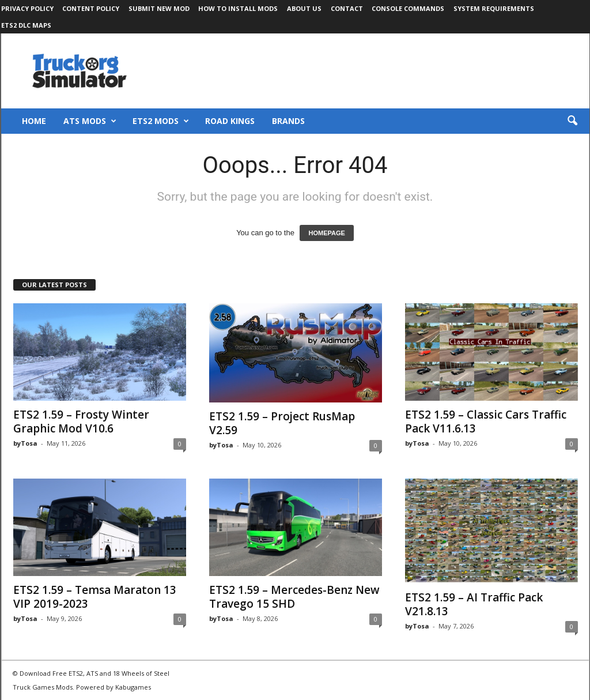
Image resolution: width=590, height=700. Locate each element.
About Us (304, 8)
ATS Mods (90, 121)
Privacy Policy (27, 8)
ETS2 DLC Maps (26, 25)
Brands (288, 121)
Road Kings (230, 121)
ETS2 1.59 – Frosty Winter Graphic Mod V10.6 (81, 421)
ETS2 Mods (161, 121)
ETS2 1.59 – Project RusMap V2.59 (282, 423)
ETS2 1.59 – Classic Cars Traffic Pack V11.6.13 (486, 421)
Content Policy (91, 8)
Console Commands (408, 8)
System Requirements (494, 8)
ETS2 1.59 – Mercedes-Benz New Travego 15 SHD (294, 597)
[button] (572, 121)
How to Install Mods (238, 8)
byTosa (25, 443)
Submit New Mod (159, 8)
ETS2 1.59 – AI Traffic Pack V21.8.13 (474, 604)
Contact (347, 8)
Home (34, 121)
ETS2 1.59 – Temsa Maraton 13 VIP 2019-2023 (95, 597)
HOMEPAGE (326, 233)
